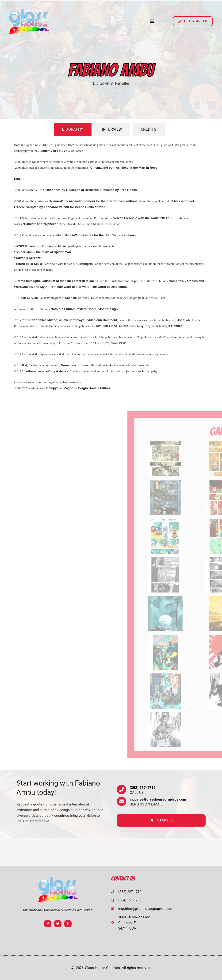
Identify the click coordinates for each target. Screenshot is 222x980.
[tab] (73, 129)
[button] (152, 21)
